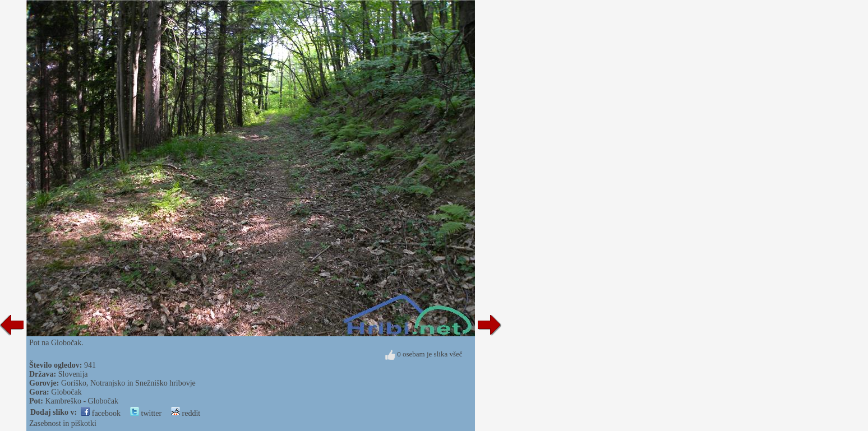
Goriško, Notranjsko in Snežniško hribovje (128, 383)
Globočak (66, 392)
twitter (146, 413)
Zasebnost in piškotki (63, 423)
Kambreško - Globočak (82, 401)
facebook (101, 413)
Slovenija (73, 374)
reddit (186, 413)
